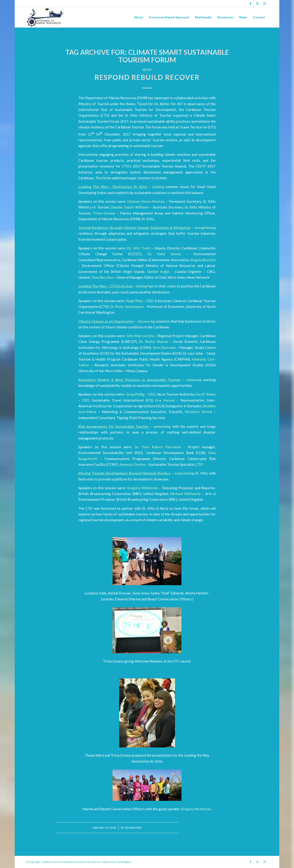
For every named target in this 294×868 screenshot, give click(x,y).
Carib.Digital (123, 862)
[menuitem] (139, 17)
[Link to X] (257, 3)
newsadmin (133, 828)
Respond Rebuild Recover (147, 77)
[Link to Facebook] (250, 3)
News (147, 70)
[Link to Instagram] (264, 3)
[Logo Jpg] (45, 17)
